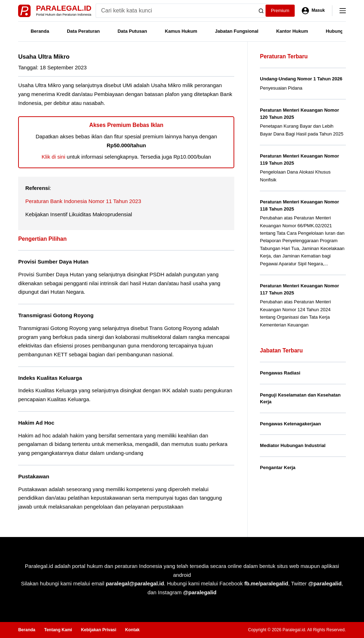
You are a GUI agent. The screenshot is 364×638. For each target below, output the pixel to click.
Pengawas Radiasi (280, 373)
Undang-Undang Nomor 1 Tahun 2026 (301, 79)
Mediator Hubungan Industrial (293, 445)
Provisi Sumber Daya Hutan (53, 262)
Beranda (40, 31)
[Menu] (343, 11)
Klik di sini (53, 157)
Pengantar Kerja (278, 467)
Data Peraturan (83, 31)
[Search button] (261, 11)
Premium (280, 10)
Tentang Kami (58, 630)
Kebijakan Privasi (99, 630)
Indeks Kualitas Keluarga (50, 378)
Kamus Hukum (181, 31)
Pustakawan (34, 476)
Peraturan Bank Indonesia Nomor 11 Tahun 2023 (83, 201)
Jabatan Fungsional (237, 31)
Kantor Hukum (292, 31)
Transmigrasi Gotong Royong (56, 315)
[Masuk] (313, 11)
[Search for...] (175, 11)
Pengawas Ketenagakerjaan (290, 424)
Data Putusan (132, 31)
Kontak (132, 630)
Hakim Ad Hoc (36, 423)
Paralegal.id (64, 8)
